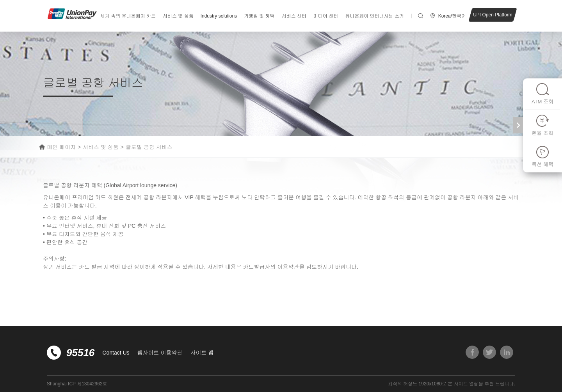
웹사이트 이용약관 (160, 353)
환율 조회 (542, 125)
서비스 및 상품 (178, 16)
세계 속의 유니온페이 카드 (128, 16)
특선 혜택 (542, 156)
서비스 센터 (294, 16)
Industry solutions (219, 16)
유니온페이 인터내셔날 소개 (374, 16)
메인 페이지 (61, 147)
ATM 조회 (542, 93)
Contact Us (116, 353)
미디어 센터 (326, 16)
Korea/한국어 (452, 16)
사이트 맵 (202, 353)
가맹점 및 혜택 (259, 16)
